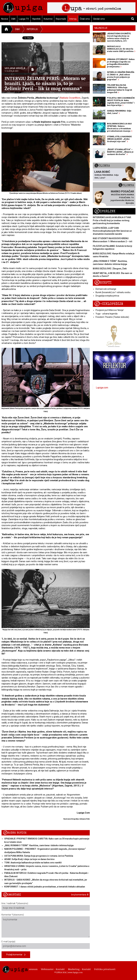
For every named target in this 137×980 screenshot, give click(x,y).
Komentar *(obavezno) (46, 926)
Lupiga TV (24, 19)
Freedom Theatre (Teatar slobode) (112, 317)
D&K (13, 19)
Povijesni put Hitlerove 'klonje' (110, 310)
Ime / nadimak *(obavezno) (46, 906)
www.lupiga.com (75, 972)
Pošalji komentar (16, 955)
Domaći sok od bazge (106, 289)
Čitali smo (85, 19)
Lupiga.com (102, 388)
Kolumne (48, 19)
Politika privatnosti (105, 969)
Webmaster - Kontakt (53, 969)
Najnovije (101, 28)
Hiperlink (36, 19)
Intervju (73, 19)
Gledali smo (99, 19)
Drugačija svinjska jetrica (107, 296)
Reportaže (61, 19)
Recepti (103, 283)
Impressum (31, 969)
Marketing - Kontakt (79, 969)
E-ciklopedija (109, 304)
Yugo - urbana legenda (106, 314)
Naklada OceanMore (70, 98)
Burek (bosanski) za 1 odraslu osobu (113, 292)
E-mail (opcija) (46, 945)
